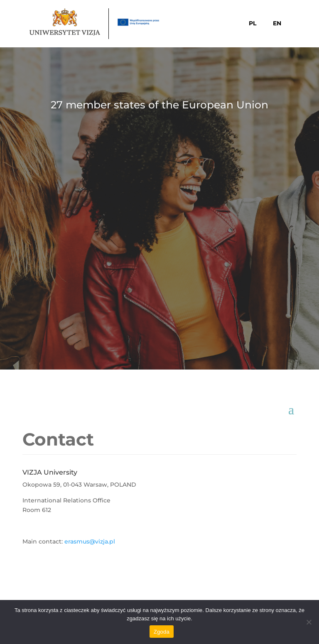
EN (277, 23)
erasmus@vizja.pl (90, 541)
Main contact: (43, 541)
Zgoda (162, 632)
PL (253, 23)
